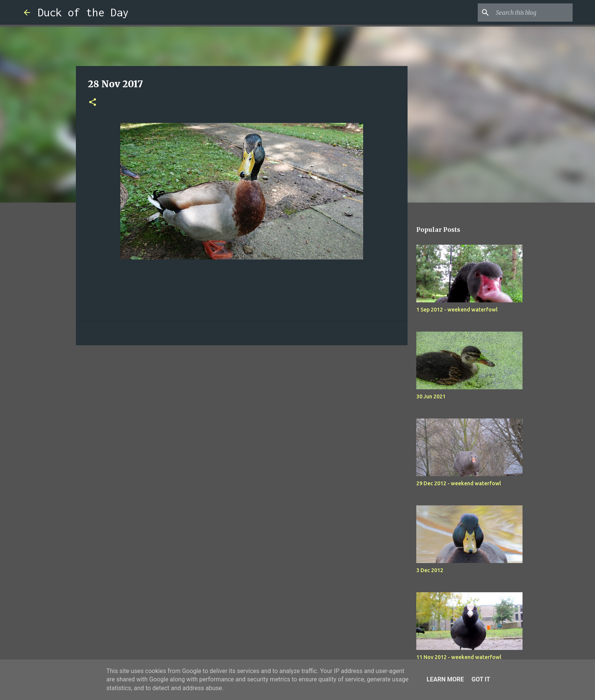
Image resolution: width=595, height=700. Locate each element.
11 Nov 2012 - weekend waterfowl (459, 657)
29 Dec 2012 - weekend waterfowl (459, 483)
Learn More (445, 679)
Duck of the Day (83, 12)
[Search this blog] (533, 13)
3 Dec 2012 (430, 570)
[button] (93, 103)
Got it (481, 679)
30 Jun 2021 (431, 396)
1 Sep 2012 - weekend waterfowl (457, 310)
